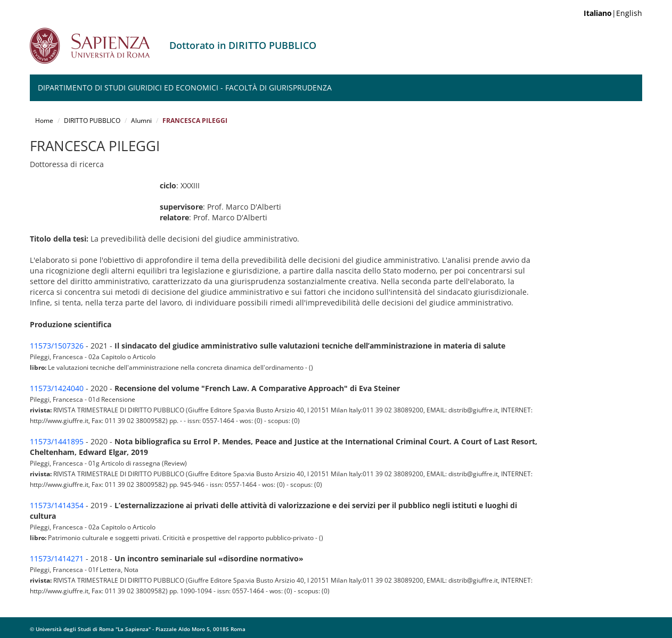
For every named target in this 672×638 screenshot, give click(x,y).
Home (44, 121)
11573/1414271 (57, 558)
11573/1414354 (57, 505)
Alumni (141, 121)
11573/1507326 (57, 346)
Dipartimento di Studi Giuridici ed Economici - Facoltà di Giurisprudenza (185, 88)
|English (613, 13)
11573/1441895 (57, 441)
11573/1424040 (57, 388)
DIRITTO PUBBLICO (92, 121)
